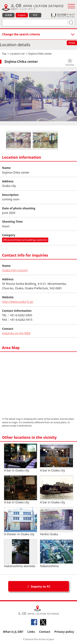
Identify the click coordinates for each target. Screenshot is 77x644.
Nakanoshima (56, 554)
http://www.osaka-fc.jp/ (18, 302)
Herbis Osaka (56, 522)
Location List (17, 54)
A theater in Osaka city (21, 522)
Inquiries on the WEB (16, 333)
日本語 (9, 15)
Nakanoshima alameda (21, 554)
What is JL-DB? (13, 632)
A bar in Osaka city (21, 458)
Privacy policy (64, 632)
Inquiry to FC (40, 586)
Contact (45, 632)
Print (72, 43)
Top (4, 54)
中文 (35, 15)
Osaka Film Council (15, 270)
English (22, 15)
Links (31, 632)
